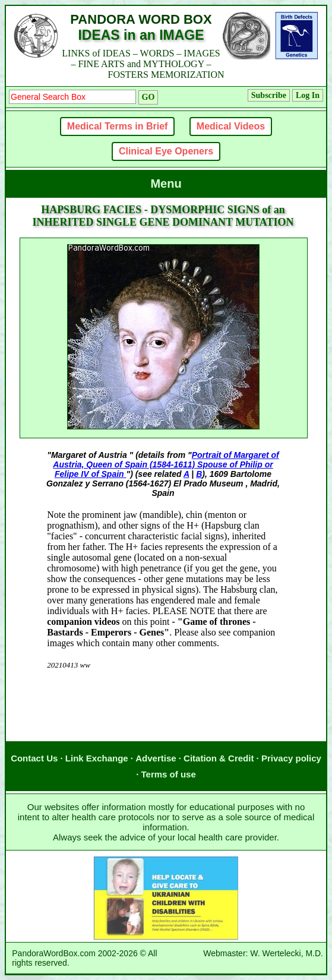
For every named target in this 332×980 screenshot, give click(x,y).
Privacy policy (291, 758)
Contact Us (34, 758)
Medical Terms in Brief (118, 126)
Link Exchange (97, 758)
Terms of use (169, 774)
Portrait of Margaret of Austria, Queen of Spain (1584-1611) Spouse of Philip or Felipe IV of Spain (166, 464)
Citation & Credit (219, 758)
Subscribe (269, 95)
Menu (166, 184)
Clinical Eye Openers (166, 151)
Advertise (156, 758)
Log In (308, 95)
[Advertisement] (163, 717)
